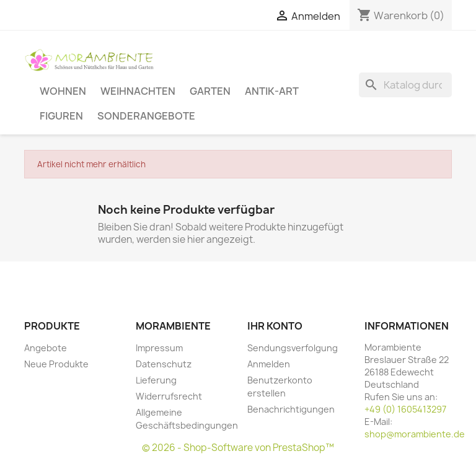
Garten (210, 91)
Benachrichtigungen (291, 409)
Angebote (46, 348)
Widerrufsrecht (169, 396)
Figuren (61, 116)
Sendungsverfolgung (293, 348)
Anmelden (269, 364)
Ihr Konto (275, 326)
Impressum (159, 348)
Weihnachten (138, 91)
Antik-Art (272, 91)
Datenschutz (164, 364)
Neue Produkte (56, 364)
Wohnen (63, 91)
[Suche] (405, 85)
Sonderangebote (146, 116)
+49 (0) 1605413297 (405, 409)
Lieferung (156, 380)
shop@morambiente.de (415, 434)
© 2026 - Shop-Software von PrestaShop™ (238, 448)
